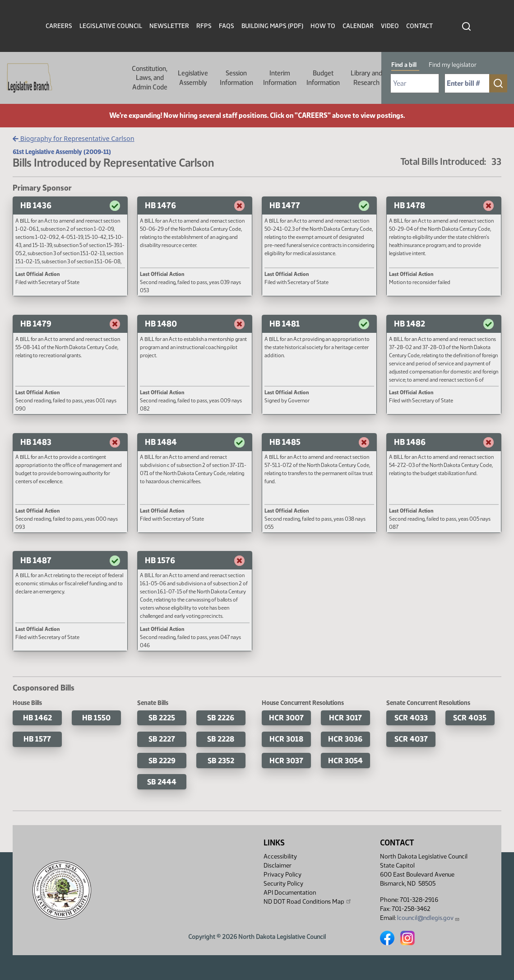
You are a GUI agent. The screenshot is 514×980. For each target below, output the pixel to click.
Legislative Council (111, 26)
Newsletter (169, 26)
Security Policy (283, 884)
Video (390, 26)
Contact (419, 26)
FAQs (227, 26)
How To (323, 26)
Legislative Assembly (193, 78)
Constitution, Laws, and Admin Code (150, 78)
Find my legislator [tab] (453, 65)
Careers (59, 26)
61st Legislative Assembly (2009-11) (62, 152)
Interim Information (280, 78)
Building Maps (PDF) (272, 26)
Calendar (358, 26)
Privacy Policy (282, 875)
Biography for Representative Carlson (73, 138)
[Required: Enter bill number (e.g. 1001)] (467, 83)
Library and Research (366, 78)
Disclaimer (278, 866)
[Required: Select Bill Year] (415, 83)
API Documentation (290, 893)
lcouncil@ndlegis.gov (428, 918)
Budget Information (323, 78)
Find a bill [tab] (404, 65)
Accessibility (280, 856)
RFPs (204, 26)
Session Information (236, 78)
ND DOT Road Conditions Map (308, 901)
